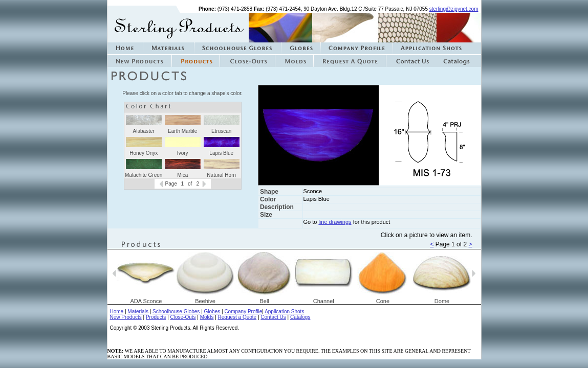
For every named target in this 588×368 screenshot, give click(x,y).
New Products (126, 317)
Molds (207, 317)
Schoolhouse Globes (176, 312)
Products (156, 317)
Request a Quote (237, 317)
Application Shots (284, 312)
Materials (138, 312)
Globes (212, 312)
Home (117, 312)
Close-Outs (183, 317)
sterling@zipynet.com (454, 9)
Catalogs (300, 317)
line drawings (335, 222)
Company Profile (243, 312)
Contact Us (273, 317)
